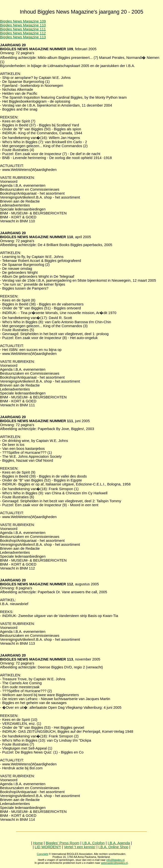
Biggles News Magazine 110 (23, 25)
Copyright (43, 854)
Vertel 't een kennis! (80, 847)
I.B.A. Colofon (93, 843)
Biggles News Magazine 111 (23, 29)
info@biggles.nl (115, 860)
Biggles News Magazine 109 (23, 21)
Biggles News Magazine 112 (23, 33)
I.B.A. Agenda (119, 843)
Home (38, 843)
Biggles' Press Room (63, 843)
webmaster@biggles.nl (114, 863)
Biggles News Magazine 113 (23, 37)
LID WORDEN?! (48, 847)
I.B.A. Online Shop (113, 847)
